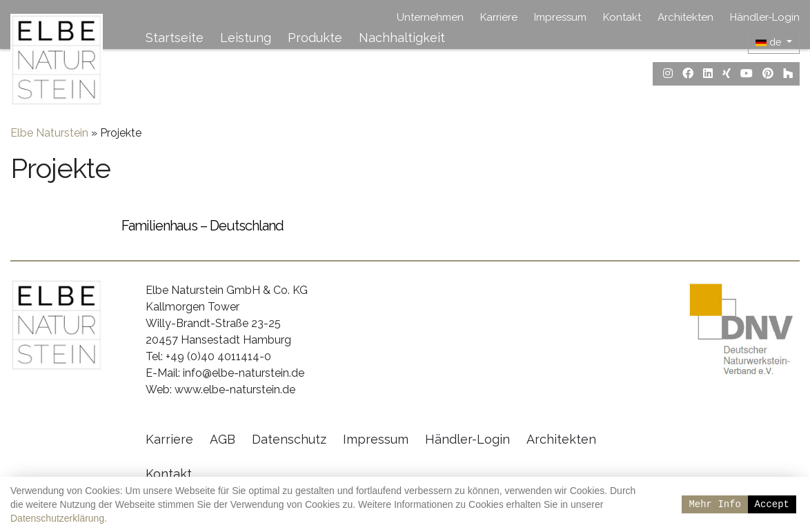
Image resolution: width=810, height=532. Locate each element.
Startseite (175, 38)
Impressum (560, 17)
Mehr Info (715, 504)
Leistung (246, 38)
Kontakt (622, 17)
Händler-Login (765, 17)
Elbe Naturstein (49, 146)
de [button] (770, 42)
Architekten (685, 17)
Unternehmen (430, 17)
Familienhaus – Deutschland (202, 239)
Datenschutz (289, 452)
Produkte (315, 38)
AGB (223, 452)
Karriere (499, 17)
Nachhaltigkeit (402, 38)
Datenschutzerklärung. (59, 518)
